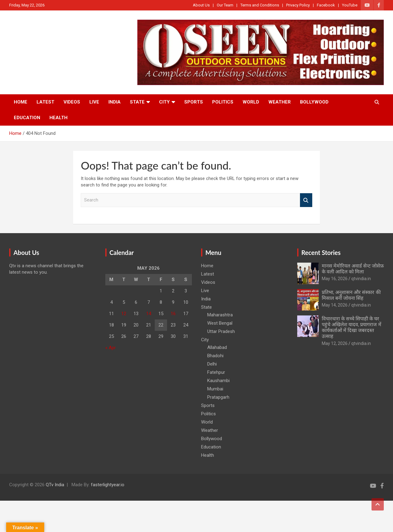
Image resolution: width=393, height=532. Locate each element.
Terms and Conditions (260, 5)
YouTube (350, 5)
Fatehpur (216, 372)
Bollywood (314, 102)
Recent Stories (321, 252)
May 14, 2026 (335, 305)
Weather (280, 102)
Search (306, 200)
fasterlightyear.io (108, 485)
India (115, 102)
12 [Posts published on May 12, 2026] (124, 314)
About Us (201, 5)
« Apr (111, 348)
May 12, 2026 (335, 343)
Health (58, 118)
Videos (72, 102)
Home (21, 102)
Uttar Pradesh (221, 331)
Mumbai (215, 389)
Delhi (212, 364)
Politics (223, 102)
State (137, 102)
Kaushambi (218, 381)
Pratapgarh (218, 397)
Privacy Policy (298, 5)
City (164, 102)
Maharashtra (220, 315)
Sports (194, 102)
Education (27, 118)
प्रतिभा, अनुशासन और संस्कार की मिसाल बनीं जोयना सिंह (351, 295)
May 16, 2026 (335, 279)
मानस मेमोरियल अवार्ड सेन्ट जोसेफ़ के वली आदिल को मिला (353, 268)
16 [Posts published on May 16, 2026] (173, 314)
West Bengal (220, 323)
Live (94, 102)
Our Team (225, 5)
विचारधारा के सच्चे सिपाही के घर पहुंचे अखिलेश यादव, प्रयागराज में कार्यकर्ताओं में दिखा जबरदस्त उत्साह (352, 327)
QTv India (55, 485)
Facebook (326, 5)
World (251, 102)
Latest (45, 102)
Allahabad (217, 347)
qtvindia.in (361, 279)
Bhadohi (215, 356)
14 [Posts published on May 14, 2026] (149, 314)
